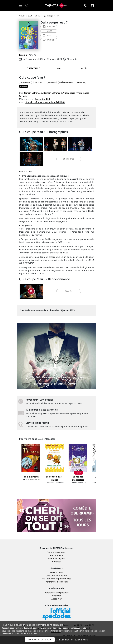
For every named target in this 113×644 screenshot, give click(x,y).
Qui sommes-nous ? (56, 552)
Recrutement (57, 555)
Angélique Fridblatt (55, 102)
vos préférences (68, 631)
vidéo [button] (69, 291)
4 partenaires (21, 631)
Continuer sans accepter (73, 639)
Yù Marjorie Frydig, (73, 93)
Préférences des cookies (57, 582)
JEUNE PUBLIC (25, 82)
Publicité (56, 596)
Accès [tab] (84, 68)
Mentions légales (57, 558)
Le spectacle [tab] (33, 68)
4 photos (49, 27)
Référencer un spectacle (57, 593)
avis (47, 35)
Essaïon (23, 55)
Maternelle (39, 82)
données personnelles (60, 579)
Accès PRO (56, 599)
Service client (57, 572)
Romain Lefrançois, (33, 93)
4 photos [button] (69, 159)
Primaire (52, 82)
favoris (49, 40)
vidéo (47, 31)
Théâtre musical (66, 82)
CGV (44, 579)
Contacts (56, 562)
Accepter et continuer (40, 639)
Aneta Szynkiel (42, 99)
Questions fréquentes (56, 576)
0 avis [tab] (60, 68)
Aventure (81, 82)
